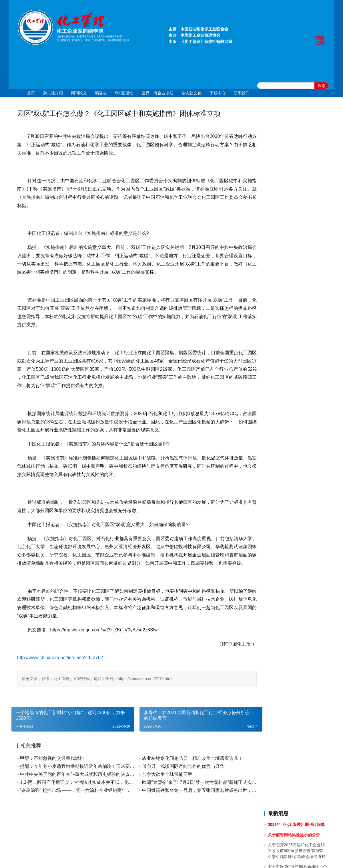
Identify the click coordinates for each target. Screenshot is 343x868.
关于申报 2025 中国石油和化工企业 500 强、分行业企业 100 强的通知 (297, 170)
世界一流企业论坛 (157, 93)
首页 (31, 93)
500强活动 (124, 93)
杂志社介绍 (53, 93)
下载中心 (218, 93)
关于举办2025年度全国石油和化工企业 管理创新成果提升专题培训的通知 (296, 191)
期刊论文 (79, 93)
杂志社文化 (192, 93)
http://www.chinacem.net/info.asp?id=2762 (60, 666)
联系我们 (242, 93)
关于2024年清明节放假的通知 (294, 281)
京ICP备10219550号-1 (140, 856)
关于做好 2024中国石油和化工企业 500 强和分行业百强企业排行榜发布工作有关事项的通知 (297, 297)
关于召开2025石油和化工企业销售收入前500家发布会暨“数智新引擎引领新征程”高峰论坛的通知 (297, 147)
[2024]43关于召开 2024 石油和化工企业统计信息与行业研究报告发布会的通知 (297, 255)
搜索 (322, 86)
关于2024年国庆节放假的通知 (294, 223)
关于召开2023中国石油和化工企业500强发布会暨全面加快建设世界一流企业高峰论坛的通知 (297, 371)
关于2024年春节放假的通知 (292, 329)
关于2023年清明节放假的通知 (294, 419)
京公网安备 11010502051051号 (195, 856)
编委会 (101, 93)
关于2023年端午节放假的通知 (294, 387)
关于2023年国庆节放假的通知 (294, 339)
